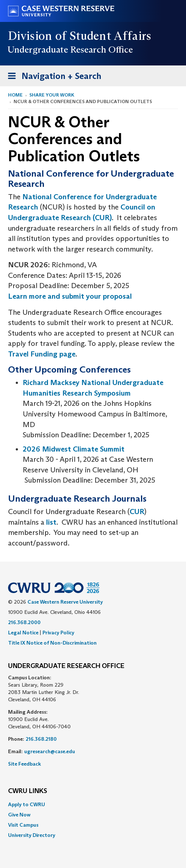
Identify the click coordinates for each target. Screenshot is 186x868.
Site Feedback (25, 764)
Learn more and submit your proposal (70, 296)
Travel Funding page (42, 354)
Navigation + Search (52, 77)
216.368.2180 (41, 739)
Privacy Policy (58, 633)
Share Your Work (52, 95)
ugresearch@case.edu (50, 751)
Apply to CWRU (27, 804)
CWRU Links (28, 791)
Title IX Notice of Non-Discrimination (52, 643)
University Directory (32, 835)
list (51, 522)
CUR (137, 512)
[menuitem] (93, 804)
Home (15, 95)
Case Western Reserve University (65, 602)
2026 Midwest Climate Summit (74, 449)
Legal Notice (23, 633)
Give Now (19, 815)
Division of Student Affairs (80, 36)
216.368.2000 (24, 622)
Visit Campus (23, 825)
